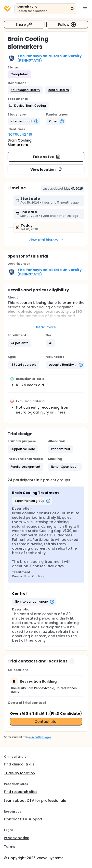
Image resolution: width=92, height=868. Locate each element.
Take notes (46, 157)
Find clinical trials (19, 764)
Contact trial (46, 722)
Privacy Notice (17, 838)
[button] (25, 90)
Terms (10, 847)
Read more (46, 327)
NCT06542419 (20, 134)
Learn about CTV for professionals (35, 801)
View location (46, 169)
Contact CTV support (23, 819)
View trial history (46, 240)
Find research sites (21, 792)
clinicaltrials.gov (40, 737)
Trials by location (19, 773)
